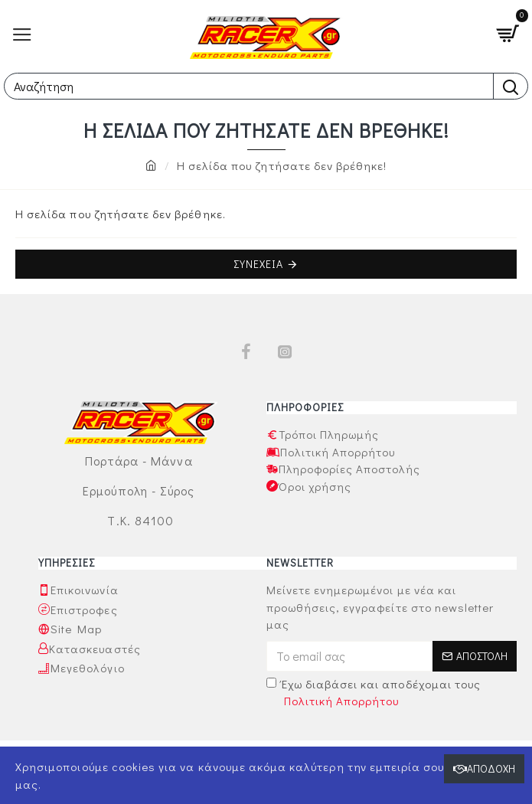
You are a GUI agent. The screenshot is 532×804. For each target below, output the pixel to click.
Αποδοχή (491, 768)
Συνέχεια (258, 264)
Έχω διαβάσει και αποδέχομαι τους (374, 693)
